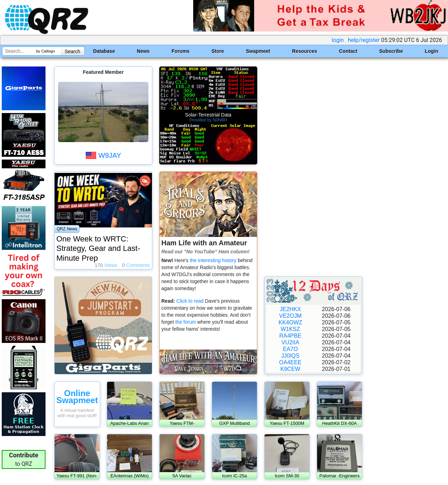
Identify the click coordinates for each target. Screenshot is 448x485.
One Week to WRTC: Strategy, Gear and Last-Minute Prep (98, 248)
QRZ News (67, 229)
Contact (348, 51)
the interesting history (213, 260)
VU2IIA (290, 342)
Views (106, 265)
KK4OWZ (290, 322)
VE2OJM (290, 316)
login (338, 40)
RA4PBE (290, 336)
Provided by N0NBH (208, 120)
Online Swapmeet (77, 397)
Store (218, 51)
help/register (364, 40)
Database (104, 51)
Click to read (190, 301)
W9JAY (110, 155)
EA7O (290, 349)
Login (432, 51)
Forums (180, 51)
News (143, 51)
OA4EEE (290, 362)
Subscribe (391, 51)
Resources (305, 51)
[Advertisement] (313, 168)
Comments (136, 265)
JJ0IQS (290, 356)
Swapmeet (258, 51)
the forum (186, 322)
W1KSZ (290, 329)
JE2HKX (290, 309)
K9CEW (290, 369)
